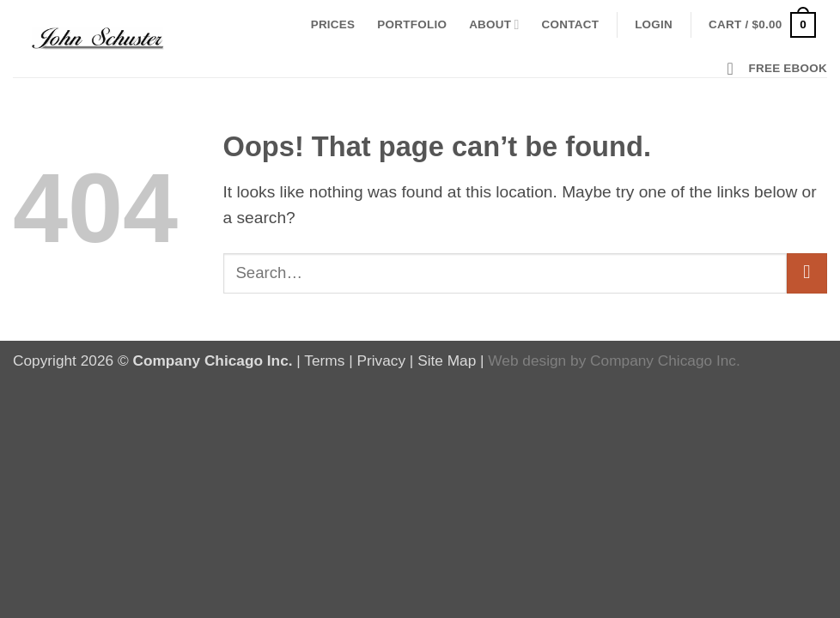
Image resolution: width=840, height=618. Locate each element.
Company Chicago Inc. (665, 360)
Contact (571, 24)
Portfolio (412, 24)
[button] (654, 25)
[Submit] (807, 273)
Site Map (447, 360)
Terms (324, 360)
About (494, 24)
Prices (333, 24)
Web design (527, 360)
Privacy (381, 360)
